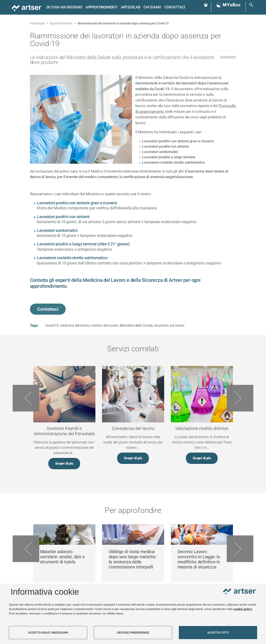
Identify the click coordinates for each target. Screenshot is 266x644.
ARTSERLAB (131, 7)
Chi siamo (152, 7)
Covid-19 (52, 325)
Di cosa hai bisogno (64, 7)
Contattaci (175, 7)
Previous (26, 398)
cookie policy (243, 609)
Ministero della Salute (136, 325)
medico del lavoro (105, 325)
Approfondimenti (102, 7)
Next (240, 398)
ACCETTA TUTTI (218, 633)
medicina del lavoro (75, 325)
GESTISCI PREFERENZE (133, 633)
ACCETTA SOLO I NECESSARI (48, 633)
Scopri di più (64, 463)
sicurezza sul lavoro (169, 325)
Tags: (34, 325)
